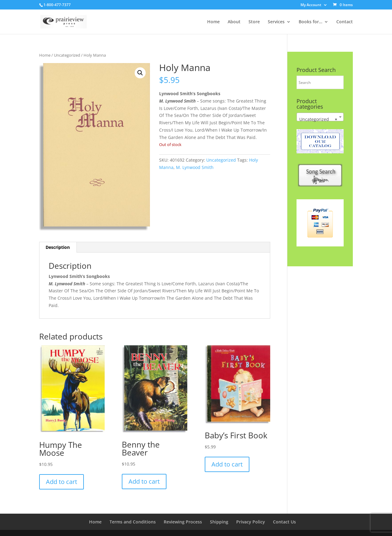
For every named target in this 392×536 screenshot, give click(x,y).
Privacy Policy (251, 522)
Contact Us (284, 522)
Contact (345, 22)
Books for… (310, 22)
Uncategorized (67, 55)
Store (254, 22)
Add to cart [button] (62, 482)
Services (276, 22)
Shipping (219, 522)
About (234, 22)
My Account (311, 5)
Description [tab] (58, 247)
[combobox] (320, 117)
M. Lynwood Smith (195, 167)
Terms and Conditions (133, 522)
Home (213, 22)
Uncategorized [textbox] (318, 119)
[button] (140, 73)
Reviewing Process (183, 522)
